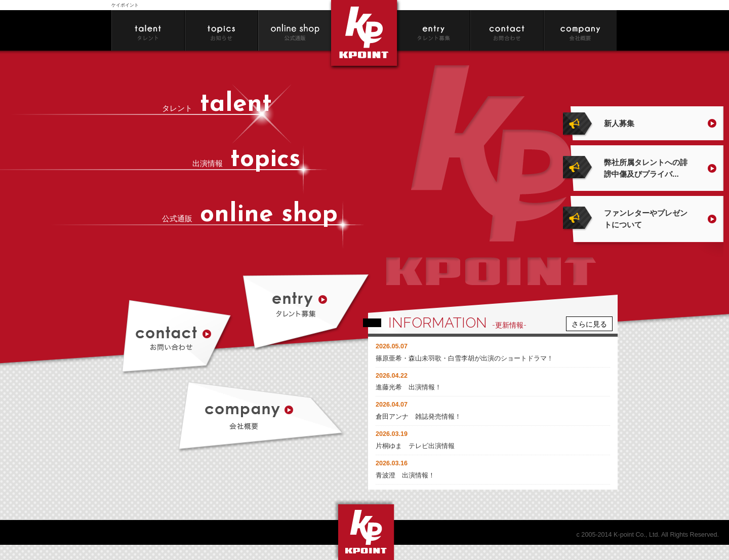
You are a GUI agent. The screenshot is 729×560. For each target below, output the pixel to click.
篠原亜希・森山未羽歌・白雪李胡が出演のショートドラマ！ (464, 358)
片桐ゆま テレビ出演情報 (415, 446)
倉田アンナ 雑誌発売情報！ (418, 417)
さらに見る (589, 324)
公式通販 (250, 218)
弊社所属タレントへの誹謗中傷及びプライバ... (646, 168)
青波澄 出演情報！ (405, 475)
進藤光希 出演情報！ (409, 387)
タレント (217, 108)
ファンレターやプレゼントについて (646, 219)
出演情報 (246, 163)
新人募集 (619, 123)
